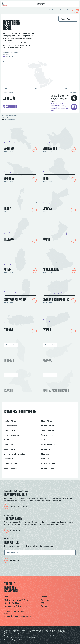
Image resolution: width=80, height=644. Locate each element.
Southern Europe (11, 468)
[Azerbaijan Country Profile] (60, 139)
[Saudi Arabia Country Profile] (60, 260)
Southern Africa (47, 426)
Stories (44, 597)
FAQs (43, 603)
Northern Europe (48, 463)
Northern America (11, 435)
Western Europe (48, 468)
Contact (45, 606)
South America (47, 435)
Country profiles (12, 603)
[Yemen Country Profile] (60, 320)
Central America (48, 430)
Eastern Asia (9, 445)
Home (7, 597)
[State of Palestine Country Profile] (20, 290)
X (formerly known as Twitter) (15, 611)
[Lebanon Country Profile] (20, 229)
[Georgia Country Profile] (20, 169)
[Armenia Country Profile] (20, 139)
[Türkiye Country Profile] (20, 320)
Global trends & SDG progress (18, 600)
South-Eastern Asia (49, 445)
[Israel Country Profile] (20, 199)
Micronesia (9, 459)
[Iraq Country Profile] (60, 169)
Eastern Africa (10, 421)
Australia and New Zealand (15, 454)
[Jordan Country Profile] (60, 199)
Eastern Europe (11, 463)
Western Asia (47, 449)
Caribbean (8, 440)
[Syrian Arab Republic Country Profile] (60, 290)
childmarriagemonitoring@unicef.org (18, 616)
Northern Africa (11, 426)
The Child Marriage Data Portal (40, 4)
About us (45, 600)
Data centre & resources (16, 606)
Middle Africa (46, 421)
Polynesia (45, 459)
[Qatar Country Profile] (20, 260)
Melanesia (45, 454)
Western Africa (10, 430)
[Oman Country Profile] (60, 229)
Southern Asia (10, 449)
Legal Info (61, 630)
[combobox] (68, 19)
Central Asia (46, 440)
